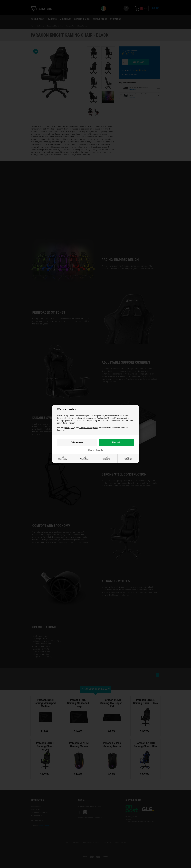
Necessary (63, 459)
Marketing (84, 459)
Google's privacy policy (89, 428)
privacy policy (70, 428)
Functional (106, 459)
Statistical (128, 459)
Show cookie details (96, 450)
